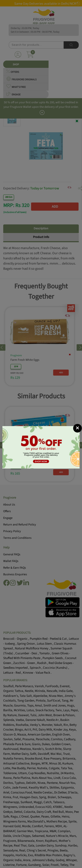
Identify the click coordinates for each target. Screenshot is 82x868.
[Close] (77, 412)
